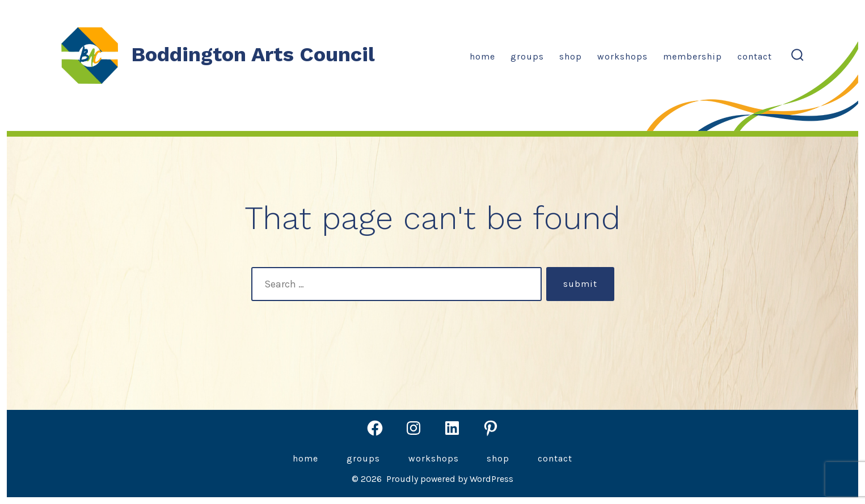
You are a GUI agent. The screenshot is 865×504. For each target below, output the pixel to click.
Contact (755, 56)
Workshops (623, 56)
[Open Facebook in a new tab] (375, 428)
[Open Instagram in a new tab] (413, 428)
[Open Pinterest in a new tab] (491, 428)
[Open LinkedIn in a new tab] (452, 428)
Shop (571, 56)
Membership (693, 56)
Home (482, 56)
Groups (527, 56)
